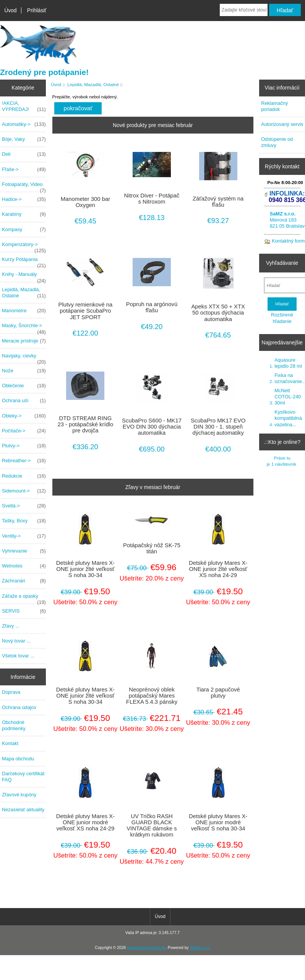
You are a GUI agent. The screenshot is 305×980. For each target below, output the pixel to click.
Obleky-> (24, 416)
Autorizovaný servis (282, 124)
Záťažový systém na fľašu (218, 202)
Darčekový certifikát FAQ (23, 777)
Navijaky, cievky (24, 358)
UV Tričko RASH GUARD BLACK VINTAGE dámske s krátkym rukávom (152, 826)
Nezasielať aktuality (23, 810)
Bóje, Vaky (24, 139)
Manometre (24, 311)
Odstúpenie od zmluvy (277, 142)
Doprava (11, 692)
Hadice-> (24, 199)
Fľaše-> (24, 170)
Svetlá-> (24, 506)
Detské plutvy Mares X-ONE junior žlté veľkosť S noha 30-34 (85, 569)
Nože (24, 371)
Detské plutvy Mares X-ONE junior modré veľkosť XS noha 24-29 (85, 822)
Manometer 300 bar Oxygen (85, 202)
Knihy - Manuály (24, 276)
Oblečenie (24, 386)
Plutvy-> (24, 446)
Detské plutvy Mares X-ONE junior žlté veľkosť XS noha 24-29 (218, 569)
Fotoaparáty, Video (24, 186)
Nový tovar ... (16, 641)
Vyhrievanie (24, 551)
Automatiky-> (24, 124)
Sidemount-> (24, 491)
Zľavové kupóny (19, 795)
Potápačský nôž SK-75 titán (152, 548)
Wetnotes (24, 566)
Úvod (10, 10)
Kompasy (24, 230)
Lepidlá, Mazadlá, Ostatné (93, 84)
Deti (24, 154)
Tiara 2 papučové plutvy (218, 693)
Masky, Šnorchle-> (24, 328)
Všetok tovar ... (18, 656)
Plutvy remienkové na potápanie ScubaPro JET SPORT (86, 311)
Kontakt (10, 743)
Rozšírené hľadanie (282, 318)
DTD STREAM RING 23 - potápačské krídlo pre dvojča (85, 424)
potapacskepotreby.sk (146, 948)
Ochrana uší (24, 401)
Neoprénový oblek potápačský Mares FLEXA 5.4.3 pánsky (152, 696)
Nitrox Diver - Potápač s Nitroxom (152, 199)
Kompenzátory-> (24, 246)
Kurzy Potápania (24, 261)
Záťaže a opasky (24, 598)
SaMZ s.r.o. (200, 948)
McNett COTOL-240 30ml (288, 397)
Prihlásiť (37, 10)
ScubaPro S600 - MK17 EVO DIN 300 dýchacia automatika (152, 427)
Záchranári (24, 581)
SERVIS (24, 611)
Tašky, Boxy (24, 521)
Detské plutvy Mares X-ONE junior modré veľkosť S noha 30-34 (218, 822)
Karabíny (24, 214)
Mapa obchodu (18, 759)
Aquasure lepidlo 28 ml (288, 363)
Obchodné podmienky (14, 725)
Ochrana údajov (19, 707)
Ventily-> (24, 536)
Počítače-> (24, 431)
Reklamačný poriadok (274, 106)
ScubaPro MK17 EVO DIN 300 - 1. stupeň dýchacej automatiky (218, 427)
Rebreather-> (24, 461)
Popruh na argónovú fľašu (152, 307)
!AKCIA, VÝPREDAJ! (24, 106)
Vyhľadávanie (282, 263)
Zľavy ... (11, 626)
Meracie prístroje (24, 341)
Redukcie (24, 476)
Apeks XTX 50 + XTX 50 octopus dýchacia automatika (218, 313)
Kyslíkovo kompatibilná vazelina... (288, 418)
